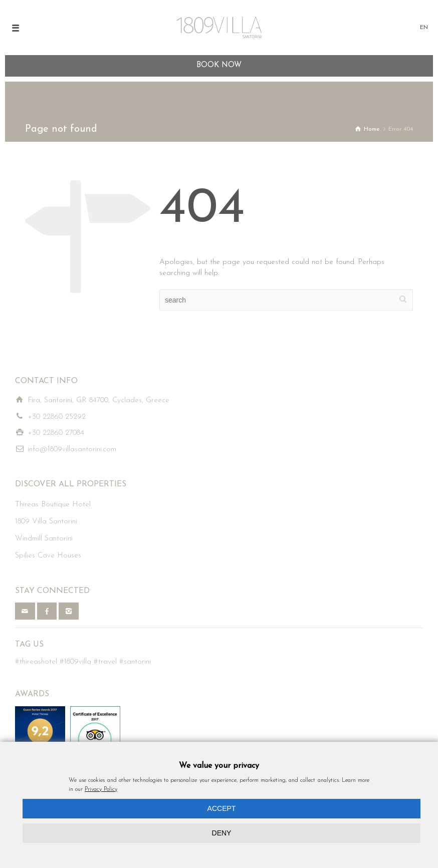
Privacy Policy (101, 789)
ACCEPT (222, 808)
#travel (105, 662)
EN (424, 28)
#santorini (135, 662)
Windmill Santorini (44, 539)
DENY (222, 833)
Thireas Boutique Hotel (53, 505)
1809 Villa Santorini (46, 522)
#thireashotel (36, 662)
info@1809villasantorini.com (72, 450)
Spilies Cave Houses (48, 556)
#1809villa (75, 662)
